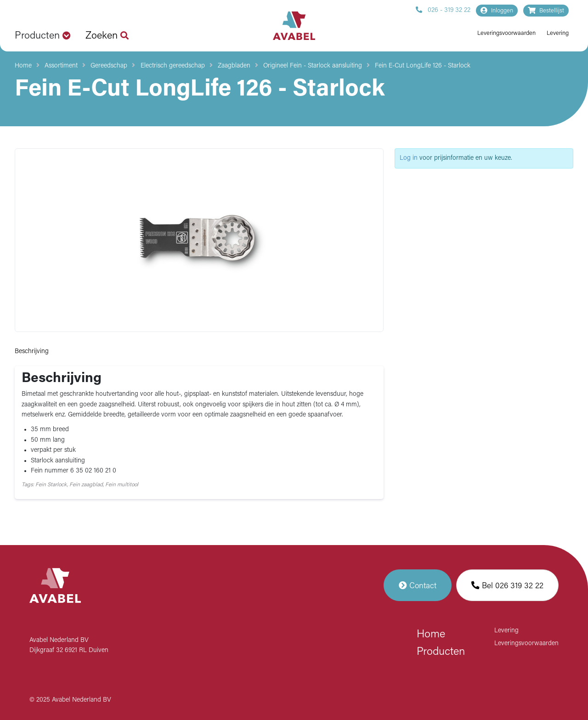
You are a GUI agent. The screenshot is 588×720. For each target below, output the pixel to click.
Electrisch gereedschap (173, 66)
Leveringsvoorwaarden (506, 33)
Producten (441, 652)
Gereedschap (109, 66)
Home (23, 66)
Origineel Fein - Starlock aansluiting (313, 66)
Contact (418, 585)
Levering (558, 33)
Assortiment (61, 66)
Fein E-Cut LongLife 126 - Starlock (423, 66)
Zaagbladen (234, 66)
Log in (409, 158)
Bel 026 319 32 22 (507, 585)
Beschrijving (32, 352)
